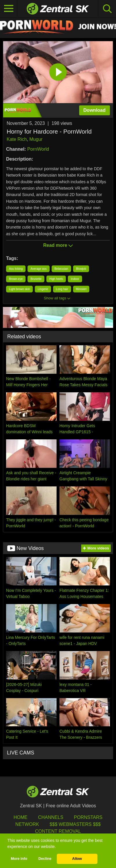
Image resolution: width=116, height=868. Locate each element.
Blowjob (81, 269)
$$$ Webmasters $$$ (75, 824)
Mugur (36, 139)
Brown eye (16, 279)
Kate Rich (17, 139)
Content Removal (58, 831)
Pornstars (88, 817)
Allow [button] (77, 859)
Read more (58, 245)
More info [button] (19, 859)
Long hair (62, 289)
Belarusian (61, 269)
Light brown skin (19, 289)
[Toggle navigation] (9, 9)
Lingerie (43, 289)
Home (21, 817)
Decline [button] (45, 859)
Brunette (36, 279)
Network (27, 824)
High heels (56, 279)
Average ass (38, 269)
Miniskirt (81, 289)
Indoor (75, 279)
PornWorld (38, 149)
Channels (51, 817)
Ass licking (16, 269)
